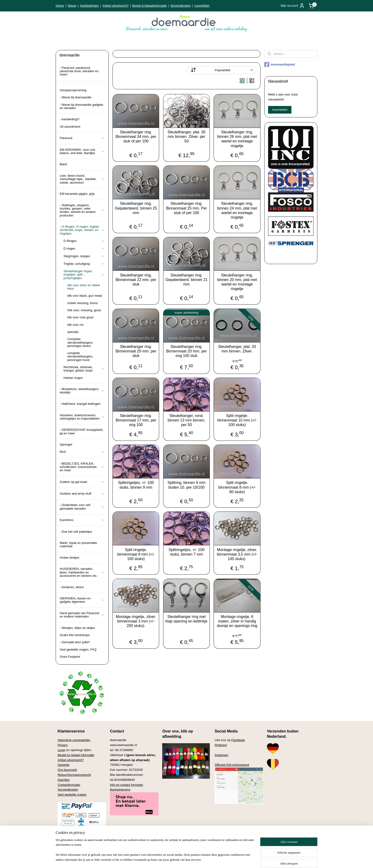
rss (179, 859)
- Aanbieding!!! (70, 119)
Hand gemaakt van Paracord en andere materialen (82, 615)
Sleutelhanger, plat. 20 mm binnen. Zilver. (237, 349)
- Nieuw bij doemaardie (76, 97)
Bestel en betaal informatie (76, 755)
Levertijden (202, 6)
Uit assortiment (70, 127)
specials (73, 332)
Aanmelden (280, 110)
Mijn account (293, 6)
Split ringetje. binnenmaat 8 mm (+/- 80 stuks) (237, 487)
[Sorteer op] (222, 70)
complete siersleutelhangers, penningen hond (80, 356)
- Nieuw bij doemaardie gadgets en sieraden (81, 106)
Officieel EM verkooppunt (232, 765)
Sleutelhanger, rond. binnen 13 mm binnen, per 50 (186, 420)
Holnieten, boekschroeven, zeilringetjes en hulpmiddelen (82, 417)
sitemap (171, 859)
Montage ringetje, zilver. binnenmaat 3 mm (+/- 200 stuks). (136, 621)
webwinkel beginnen (195, 859)
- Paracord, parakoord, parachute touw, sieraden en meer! (79, 71)
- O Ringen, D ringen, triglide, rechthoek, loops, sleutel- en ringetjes (82, 230)
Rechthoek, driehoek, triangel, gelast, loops (84, 369)
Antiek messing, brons (83, 303)
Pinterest (221, 745)
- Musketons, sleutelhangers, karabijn (82, 391)
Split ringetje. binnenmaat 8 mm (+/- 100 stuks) (136, 554)
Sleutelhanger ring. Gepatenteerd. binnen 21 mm (186, 280)
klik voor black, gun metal (85, 296)
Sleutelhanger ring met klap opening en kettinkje (186, 619)
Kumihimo (82, 520)
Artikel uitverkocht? (115, 6)
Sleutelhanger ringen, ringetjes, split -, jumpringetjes (84, 275)
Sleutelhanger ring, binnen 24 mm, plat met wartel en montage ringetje (237, 210)
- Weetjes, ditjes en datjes (77, 628)
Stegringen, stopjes (84, 256)
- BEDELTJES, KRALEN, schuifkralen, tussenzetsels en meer (82, 467)
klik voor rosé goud (80, 317)
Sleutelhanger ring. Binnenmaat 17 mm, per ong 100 (136, 420)
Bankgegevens (120, 790)
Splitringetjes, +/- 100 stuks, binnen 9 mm (136, 485)
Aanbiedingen (89, 6)
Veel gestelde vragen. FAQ (78, 650)
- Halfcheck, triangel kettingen (80, 404)
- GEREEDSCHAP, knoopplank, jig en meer (81, 431)
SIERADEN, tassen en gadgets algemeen (82, 600)
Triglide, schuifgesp (84, 264)
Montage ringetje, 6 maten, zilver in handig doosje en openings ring (237, 621)
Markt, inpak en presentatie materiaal (78, 544)
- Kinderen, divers (72, 587)
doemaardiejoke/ (280, 65)
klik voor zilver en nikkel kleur (84, 287)
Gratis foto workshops (75, 635)
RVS (82, 452)
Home (60, 6)
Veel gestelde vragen (72, 795)
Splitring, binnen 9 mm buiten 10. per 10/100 (186, 485)
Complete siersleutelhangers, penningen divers (80, 342)
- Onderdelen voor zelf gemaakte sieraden (82, 507)
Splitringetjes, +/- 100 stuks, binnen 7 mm (187, 552)
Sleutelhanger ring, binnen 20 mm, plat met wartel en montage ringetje (237, 282)
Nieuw (72, 6)
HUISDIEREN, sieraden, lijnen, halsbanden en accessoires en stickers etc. (82, 572)
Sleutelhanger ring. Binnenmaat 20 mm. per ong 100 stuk (187, 351)
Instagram (221, 755)
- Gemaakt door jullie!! (75, 642)
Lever (61, 750)
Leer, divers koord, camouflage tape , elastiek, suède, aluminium (82, 179)
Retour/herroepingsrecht (74, 775)
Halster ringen (73, 378)
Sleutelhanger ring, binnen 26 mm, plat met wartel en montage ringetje (237, 139)
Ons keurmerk (67, 770)
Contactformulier (69, 785)
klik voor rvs (76, 325)
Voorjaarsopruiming (73, 90)
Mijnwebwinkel (232, 859)
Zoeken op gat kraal (82, 482)
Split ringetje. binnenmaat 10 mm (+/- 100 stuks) (237, 420)
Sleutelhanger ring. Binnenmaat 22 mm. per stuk (136, 280)
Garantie (64, 765)
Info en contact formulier (126, 785)
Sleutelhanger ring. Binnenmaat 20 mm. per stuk (136, 351)
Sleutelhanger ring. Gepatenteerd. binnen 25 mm (136, 208)
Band (63, 164)
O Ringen (84, 241)
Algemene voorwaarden (74, 740)
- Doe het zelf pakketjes (76, 532)
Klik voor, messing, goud (84, 310)
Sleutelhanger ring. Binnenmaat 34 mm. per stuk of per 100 (136, 137)
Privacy (63, 745)
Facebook (238, 740)
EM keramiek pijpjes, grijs (77, 194)
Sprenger (66, 444)
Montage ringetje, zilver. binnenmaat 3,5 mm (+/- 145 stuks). (237, 554)
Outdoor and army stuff (82, 494)
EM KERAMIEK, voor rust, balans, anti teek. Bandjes (82, 151)
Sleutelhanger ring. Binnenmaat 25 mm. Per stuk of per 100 (187, 208)
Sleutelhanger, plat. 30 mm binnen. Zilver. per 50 (186, 137)
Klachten (64, 780)
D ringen (84, 249)
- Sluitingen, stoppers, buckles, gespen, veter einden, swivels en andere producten (82, 210)
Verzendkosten (181, 6)
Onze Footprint (70, 657)
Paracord (82, 138)
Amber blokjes (69, 558)
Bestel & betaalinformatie (150, 6)
